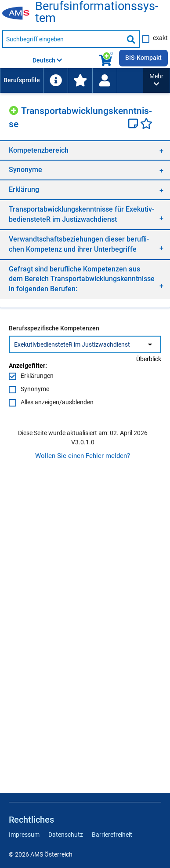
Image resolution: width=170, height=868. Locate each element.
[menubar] (72, 81)
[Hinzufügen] (15, 109)
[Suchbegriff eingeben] (63, 39)
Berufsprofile (22, 80)
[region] (85, 150)
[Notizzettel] (134, 125)
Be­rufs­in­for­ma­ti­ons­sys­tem (97, 12)
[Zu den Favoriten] (80, 81)
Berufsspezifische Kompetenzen (54, 328)
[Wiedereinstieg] (105, 81)
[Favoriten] (146, 125)
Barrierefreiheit (112, 835)
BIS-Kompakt (143, 58)
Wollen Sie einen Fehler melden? (83, 456)
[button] (156, 81)
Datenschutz (66, 835)
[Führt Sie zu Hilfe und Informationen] (55, 81)
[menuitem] (22, 81)
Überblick (149, 359)
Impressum (24, 835)
